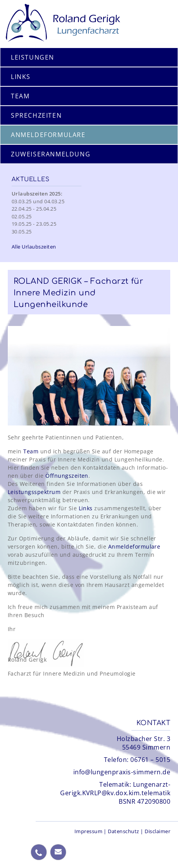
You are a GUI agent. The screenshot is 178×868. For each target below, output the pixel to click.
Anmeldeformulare (134, 546)
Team (31, 451)
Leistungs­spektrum (34, 492)
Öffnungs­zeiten (67, 476)
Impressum (88, 831)
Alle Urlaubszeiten (34, 247)
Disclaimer (157, 831)
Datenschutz (123, 831)
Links (86, 508)
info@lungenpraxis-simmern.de (122, 772)
